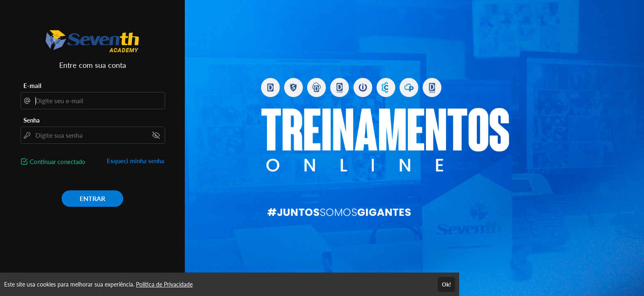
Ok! (446, 284)
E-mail (32, 86)
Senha (32, 120)
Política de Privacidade (164, 284)
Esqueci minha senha (136, 161)
